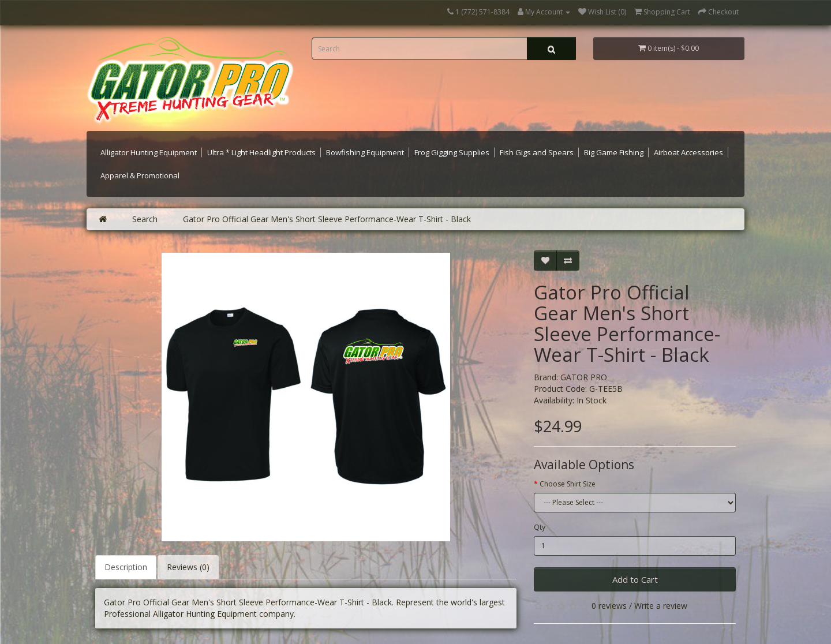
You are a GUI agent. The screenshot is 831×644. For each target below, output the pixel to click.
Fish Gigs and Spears (537, 152)
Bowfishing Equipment (365, 152)
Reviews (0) (188, 567)
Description (126, 567)
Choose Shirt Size (568, 484)
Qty (540, 527)
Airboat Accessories (688, 152)
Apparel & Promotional (140, 175)
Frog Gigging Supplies (452, 152)
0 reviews (609, 606)
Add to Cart (635, 579)
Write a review (661, 606)
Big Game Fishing (614, 152)
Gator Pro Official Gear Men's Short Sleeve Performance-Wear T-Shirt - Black (327, 219)
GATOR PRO (584, 377)
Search (145, 219)
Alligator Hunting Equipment (149, 152)
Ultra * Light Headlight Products (261, 152)
